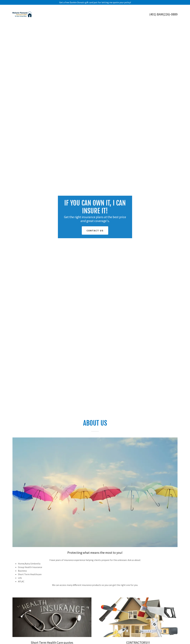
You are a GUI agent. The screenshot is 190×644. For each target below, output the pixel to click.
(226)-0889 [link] (170, 14)
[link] (22, 14)
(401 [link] (152, 14)
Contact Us (95, 230)
